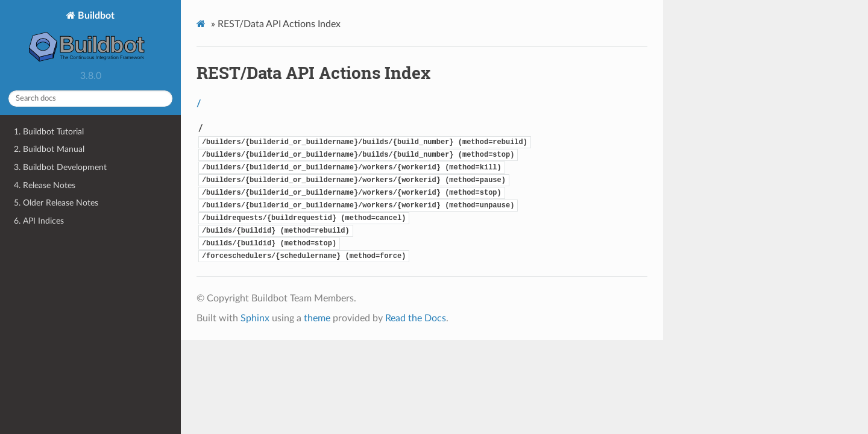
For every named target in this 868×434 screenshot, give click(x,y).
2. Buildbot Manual (49, 149)
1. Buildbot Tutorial (49, 132)
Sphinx (255, 318)
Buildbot (91, 38)
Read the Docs (416, 318)
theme (317, 318)
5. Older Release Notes (56, 203)
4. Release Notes (45, 185)
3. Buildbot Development (60, 167)
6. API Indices (39, 221)
